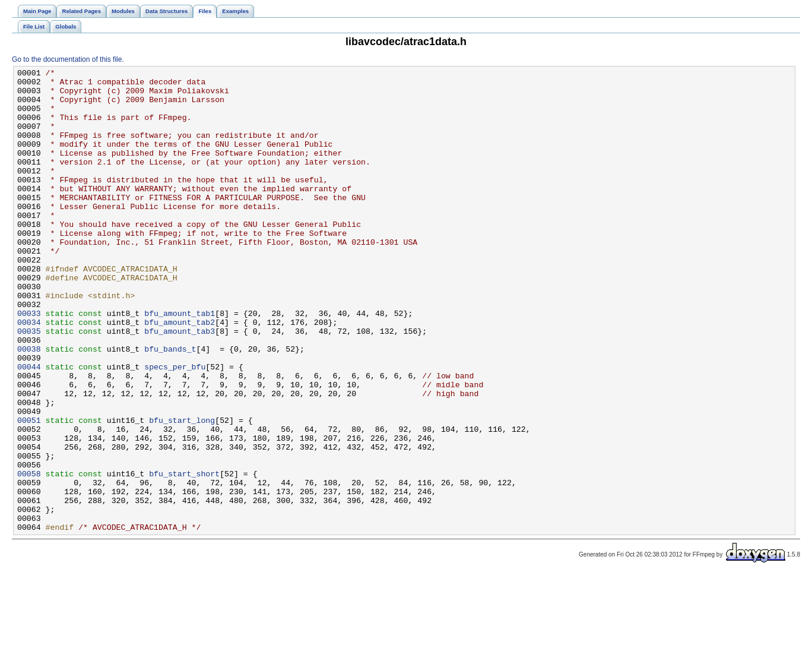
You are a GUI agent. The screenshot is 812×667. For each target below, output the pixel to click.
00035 (29, 384)
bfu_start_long (182, 491)
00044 (29, 427)
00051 (29, 491)
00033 (29, 363)
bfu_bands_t (170, 406)
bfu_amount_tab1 (180, 363)
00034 (29, 374)
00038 (29, 406)
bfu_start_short (184, 555)
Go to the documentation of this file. (68, 59)
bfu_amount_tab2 (180, 374)
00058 (29, 555)
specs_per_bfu (175, 427)
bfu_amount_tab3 (180, 384)
